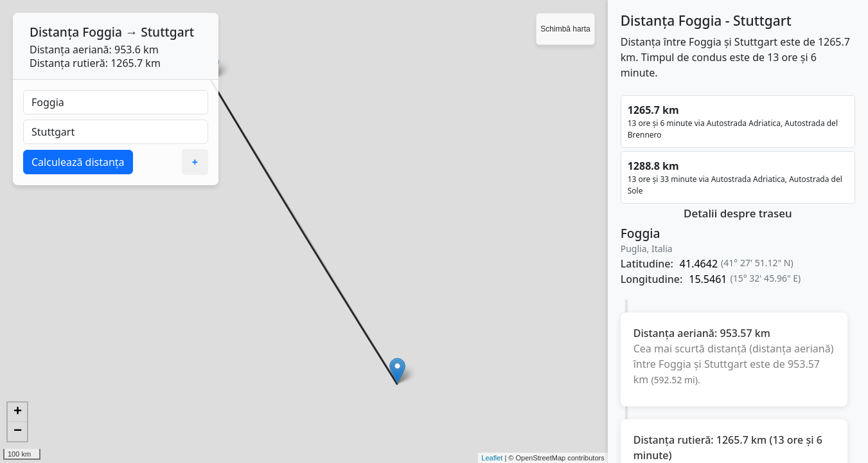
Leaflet (492, 458)
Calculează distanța (78, 162)
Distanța (54, 32)
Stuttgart (167, 32)
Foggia (102, 32)
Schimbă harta (565, 29)
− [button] (18, 431)
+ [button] (18, 412)
